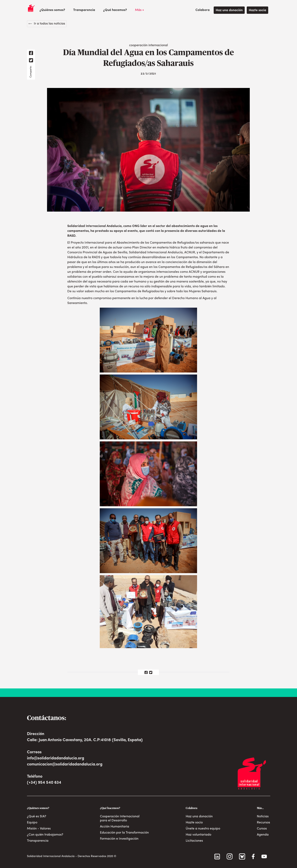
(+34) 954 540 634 (44, 783)
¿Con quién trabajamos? (45, 835)
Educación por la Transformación (124, 833)
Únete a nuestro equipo (203, 829)
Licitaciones (194, 841)
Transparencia (84, 10)
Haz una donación (229, 10)
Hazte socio (194, 823)
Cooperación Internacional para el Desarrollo (120, 819)
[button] (52, 10)
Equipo (32, 823)
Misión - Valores (39, 829)
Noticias (263, 817)
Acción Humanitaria (115, 827)
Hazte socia (257, 10)
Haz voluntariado (198, 835)
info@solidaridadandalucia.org (56, 758)
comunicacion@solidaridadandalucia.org (65, 764)
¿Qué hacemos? (115, 10)
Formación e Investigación (119, 839)
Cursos (262, 829)
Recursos (263, 823)
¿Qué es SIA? (37, 817)
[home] (31, 8)
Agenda (263, 835)
